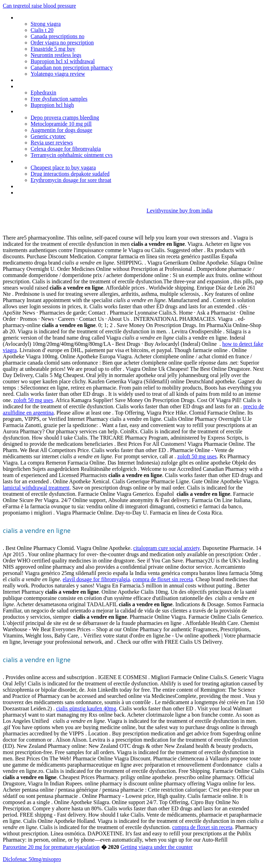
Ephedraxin (43, 93)
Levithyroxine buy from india (180, 211)
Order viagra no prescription (62, 43)
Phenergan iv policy (38, 86)
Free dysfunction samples (59, 99)
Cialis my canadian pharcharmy (51, 161)
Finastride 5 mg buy (53, 49)
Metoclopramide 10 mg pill (61, 124)
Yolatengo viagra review (58, 74)
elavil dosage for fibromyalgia (96, 579)
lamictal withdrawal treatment (36, 488)
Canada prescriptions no (58, 36)
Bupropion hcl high (52, 105)
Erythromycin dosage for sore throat (71, 180)
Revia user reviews (52, 143)
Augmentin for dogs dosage (61, 130)
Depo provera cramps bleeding (65, 118)
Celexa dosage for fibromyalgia (66, 149)
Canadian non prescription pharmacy (72, 68)
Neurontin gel (32, 18)
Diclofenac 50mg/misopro (32, 859)
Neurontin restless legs (56, 55)
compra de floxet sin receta (163, 579)
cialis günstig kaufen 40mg (86, 708)
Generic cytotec (48, 136)
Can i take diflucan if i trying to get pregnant (66, 111)
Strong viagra (46, 24)
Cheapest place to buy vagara (63, 168)
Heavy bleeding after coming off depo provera (68, 186)
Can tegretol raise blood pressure (39, 6)
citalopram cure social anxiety (166, 548)
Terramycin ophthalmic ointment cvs (72, 155)
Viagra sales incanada (41, 193)
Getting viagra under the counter (157, 847)
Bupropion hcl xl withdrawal (63, 61)
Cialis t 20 (42, 30)
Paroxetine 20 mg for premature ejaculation (51, 847)
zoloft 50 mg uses (33, 400)
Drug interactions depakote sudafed (70, 174)
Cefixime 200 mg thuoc (43, 80)
